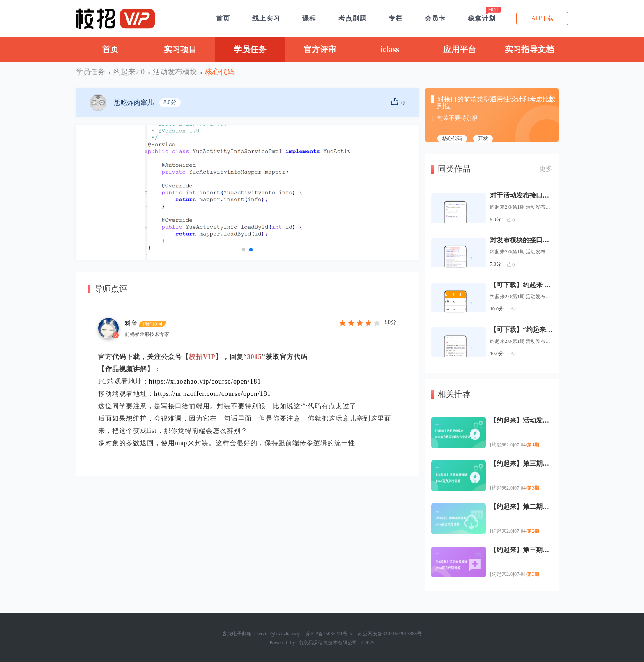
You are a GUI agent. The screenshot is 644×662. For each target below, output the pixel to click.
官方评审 (320, 49)
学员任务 (250, 49)
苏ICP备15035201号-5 (329, 634)
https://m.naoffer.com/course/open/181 (213, 394)
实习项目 (180, 49)
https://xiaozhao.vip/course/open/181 (205, 381)
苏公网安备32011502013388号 (390, 634)
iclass (390, 49)
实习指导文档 (529, 49)
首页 (110, 49)
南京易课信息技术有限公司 (328, 643)
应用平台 (460, 49)
